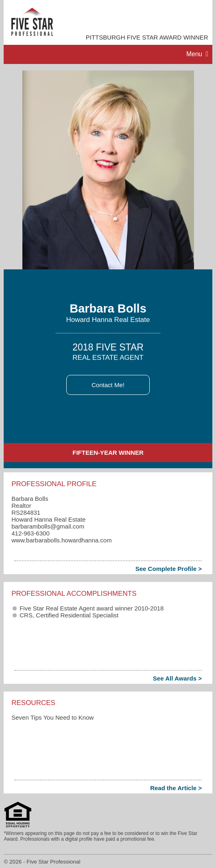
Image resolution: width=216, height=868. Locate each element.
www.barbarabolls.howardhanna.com (61, 540)
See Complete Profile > (169, 569)
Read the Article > (176, 788)
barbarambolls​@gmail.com (48, 526)
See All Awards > (177, 678)
